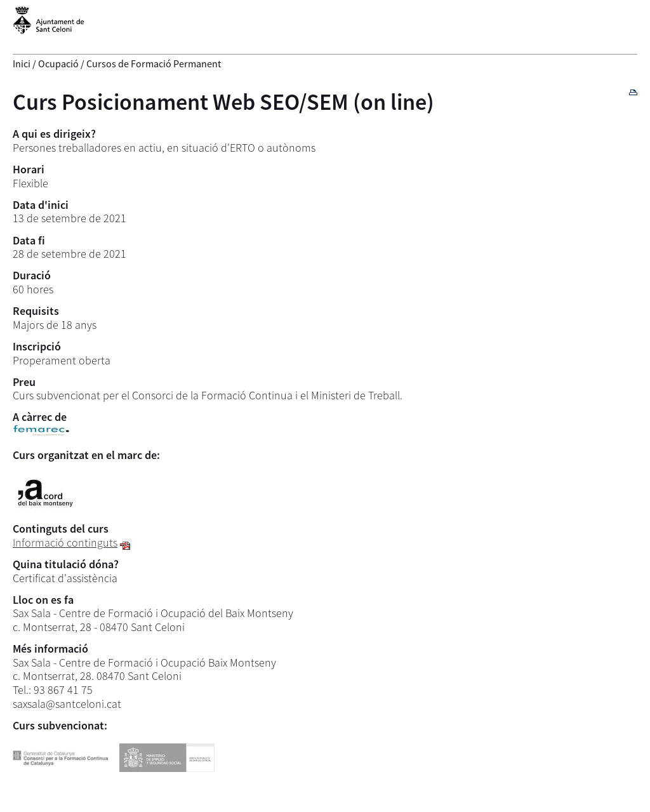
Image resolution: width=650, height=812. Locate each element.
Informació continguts (65, 542)
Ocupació (58, 63)
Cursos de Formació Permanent (154, 63)
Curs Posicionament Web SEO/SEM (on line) (223, 102)
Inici (22, 63)
